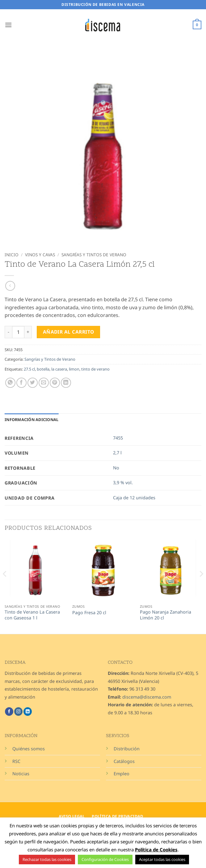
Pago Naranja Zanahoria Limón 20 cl (166, 615)
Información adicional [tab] (32, 420)
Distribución (127, 749)
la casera (59, 369)
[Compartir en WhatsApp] (10, 383)
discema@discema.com (147, 697)
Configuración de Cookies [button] (105, 859)
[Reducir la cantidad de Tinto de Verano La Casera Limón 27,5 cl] (8, 332)
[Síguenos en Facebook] (9, 712)
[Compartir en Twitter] (33, 383)
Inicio (12, 255)
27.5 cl (29, 369)
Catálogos (124, 761)
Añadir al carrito (69, 332)
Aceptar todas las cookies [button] (162, 859)
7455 (118, 438)
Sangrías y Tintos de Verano (94, 255)
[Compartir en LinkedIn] (66, 383)
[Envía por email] (44, 383)
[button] (8, 25)
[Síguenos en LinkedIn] (28, 712)
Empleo (122, 774)
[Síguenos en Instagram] (18, 712)
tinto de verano (95, 369)
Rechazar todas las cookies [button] (47, 859)
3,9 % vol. (123, 483)
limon (74, 369)
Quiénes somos (29, 749)
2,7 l (117, 453)
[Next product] (10, 286)
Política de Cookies (156, 850)
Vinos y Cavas (40, 255)
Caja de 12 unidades (134, 498)
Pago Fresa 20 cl (89, 613)
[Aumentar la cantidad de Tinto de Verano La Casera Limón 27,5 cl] (28, 332)
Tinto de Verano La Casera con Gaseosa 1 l (32, 615)
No (116, 468)
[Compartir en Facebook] (21, 383)
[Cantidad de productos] (18, 332)
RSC (16, 761)
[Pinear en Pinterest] (55, 383)
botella (43, 369)
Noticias (21, 774)
